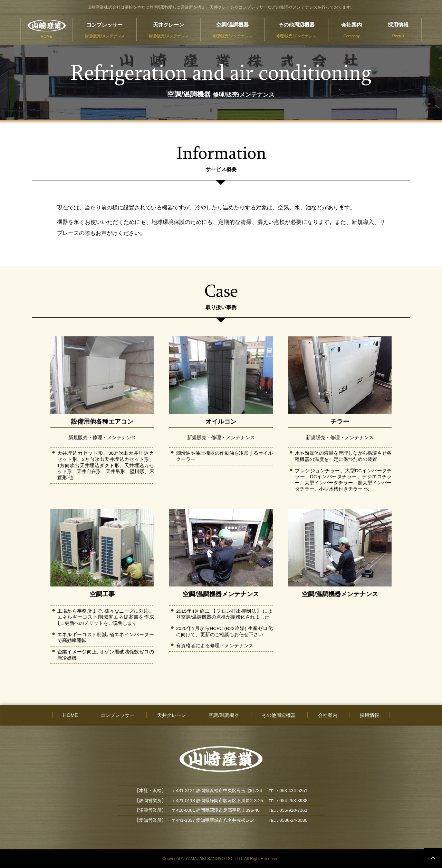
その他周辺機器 (279, 715)
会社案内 (328, 715)
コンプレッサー (117, 715)
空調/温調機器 (224, 715)
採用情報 (369, 715)
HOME (71, 715)
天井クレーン (172, 715)
